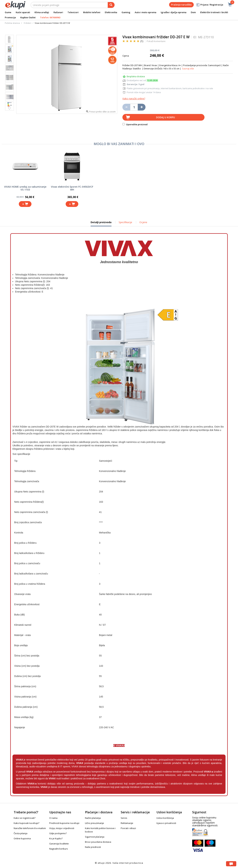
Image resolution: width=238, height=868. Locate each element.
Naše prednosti (93, 847)
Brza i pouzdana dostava (98, 842)
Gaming (126, 12)
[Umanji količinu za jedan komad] (126, 107)
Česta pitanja (21, 833)
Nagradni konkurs (59, 849)
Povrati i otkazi (128, 828)
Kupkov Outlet (28, 17)
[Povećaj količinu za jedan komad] (142, 107)
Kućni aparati (23, 12)
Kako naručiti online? (134, 99)
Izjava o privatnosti (166, 823)
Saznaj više (188, 69)
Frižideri (28, 23)
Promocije (10, 17)
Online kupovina (22, 838)
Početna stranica (12, 23)
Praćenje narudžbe (181, 5)
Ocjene (143, 222)
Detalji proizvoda (101, 223)
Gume (8, 12)
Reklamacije (127, 823)
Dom (193, 12)
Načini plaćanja (93, 818)
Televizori (73, 12)
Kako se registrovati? (25, 818)
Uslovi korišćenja (165, 818)
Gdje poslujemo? (58, 833)
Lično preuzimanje (94, 823)
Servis (124, 818)
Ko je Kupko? (56, 838)
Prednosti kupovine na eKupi (64, 823)
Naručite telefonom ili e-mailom (30, 828)
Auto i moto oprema (146, 12)
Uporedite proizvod (135, 124)
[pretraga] (111, 5)
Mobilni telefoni (92, 12)
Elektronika (111, 12)
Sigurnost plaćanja (95, 837)
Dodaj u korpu (166, 117)
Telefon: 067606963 (50, 17)
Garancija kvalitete (59, 844)
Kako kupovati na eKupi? (27, 823)
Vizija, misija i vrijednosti (62, 828)
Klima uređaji (42, 12)
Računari (58, 12)
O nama (53, 818)
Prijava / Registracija (209, 5)
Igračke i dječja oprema (174, 12)
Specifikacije (125, 222)
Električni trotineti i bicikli (214, 12)
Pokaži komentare (156, 41)
